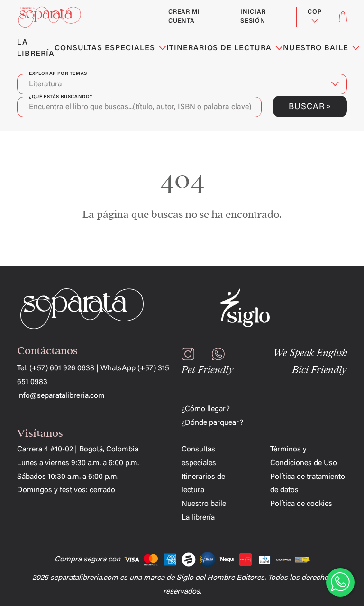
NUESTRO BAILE (321, 48)
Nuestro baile (204, 504)
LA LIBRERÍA (36, 48)
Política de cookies (301, 504)
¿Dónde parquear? (212, 423)
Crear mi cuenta (184, 17)
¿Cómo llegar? (206, 409)
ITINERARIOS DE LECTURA (225, 48)
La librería (198, 518)
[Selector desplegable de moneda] (315, 17)
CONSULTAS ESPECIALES (110, 48)
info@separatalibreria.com (61, 396)
